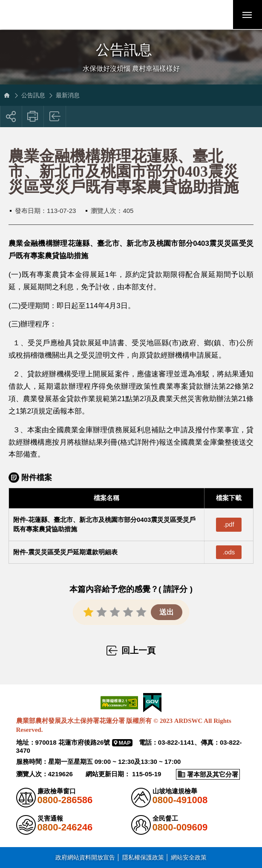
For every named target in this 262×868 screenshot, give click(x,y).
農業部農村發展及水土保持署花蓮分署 (65, 15)
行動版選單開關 (247, 17)
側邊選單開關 (131, 42)
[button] (217, 15)
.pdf (229, 524)
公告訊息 (33, 95)
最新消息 (68, 95)
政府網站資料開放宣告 (85, 857)
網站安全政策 (189, 857)
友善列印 (33, 117)
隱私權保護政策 (143, 857)
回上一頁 (55, 117)
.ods (229, 552)
